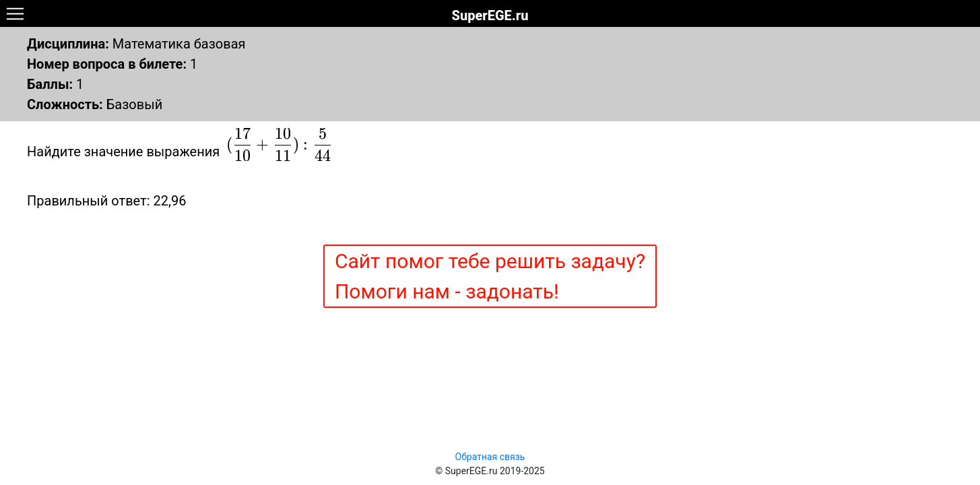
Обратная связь (490, 457)
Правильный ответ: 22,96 (106, 201)
